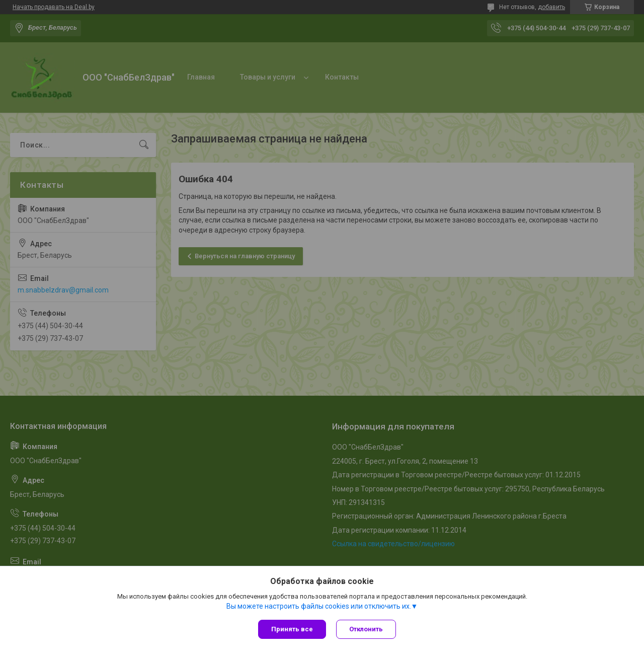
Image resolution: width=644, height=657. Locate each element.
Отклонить (366, 629)
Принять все (292, 629)
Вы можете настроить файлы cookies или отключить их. (319, 606)
